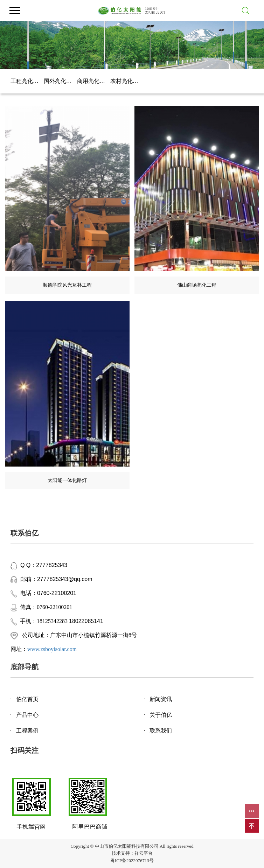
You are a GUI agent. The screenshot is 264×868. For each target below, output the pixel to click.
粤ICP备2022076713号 (132, 860)
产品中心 (27, 715)
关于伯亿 (161, 715)
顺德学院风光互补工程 (67, 285)
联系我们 (161, 731)
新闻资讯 (161, 699)
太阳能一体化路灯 (67, 480)
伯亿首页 (27, 699)
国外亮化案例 (60, 81)
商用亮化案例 (94, 81)
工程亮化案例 (27, 81)
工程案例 (27, 731)
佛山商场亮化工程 (197, 285)
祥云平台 (144, 853)
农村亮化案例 (127, 81)
